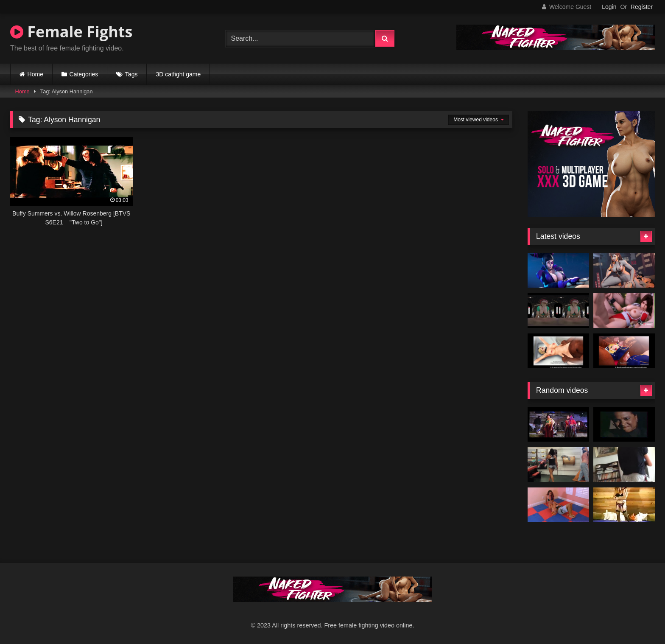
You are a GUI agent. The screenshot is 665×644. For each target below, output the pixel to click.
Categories (84, 74)
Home (35, 74)
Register (642, 7)
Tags (131, 74)
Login (609, 7)
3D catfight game (178, 74)
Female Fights (71, 32)
